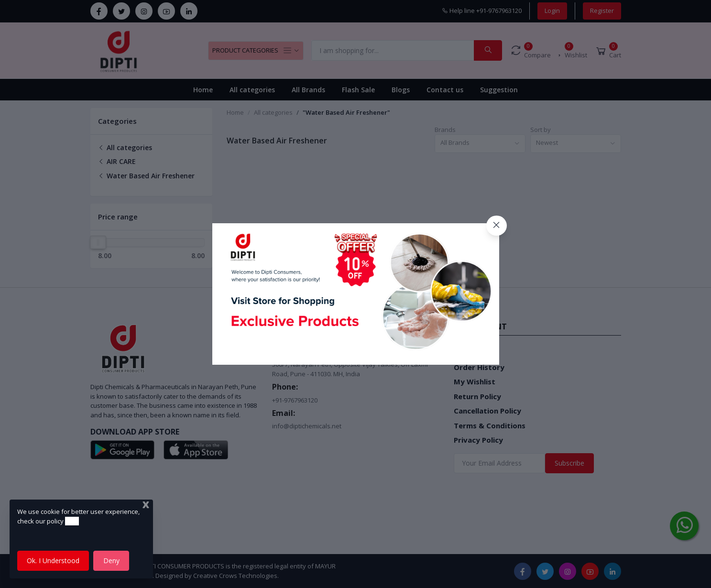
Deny (111, 561)
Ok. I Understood (53, 561)
